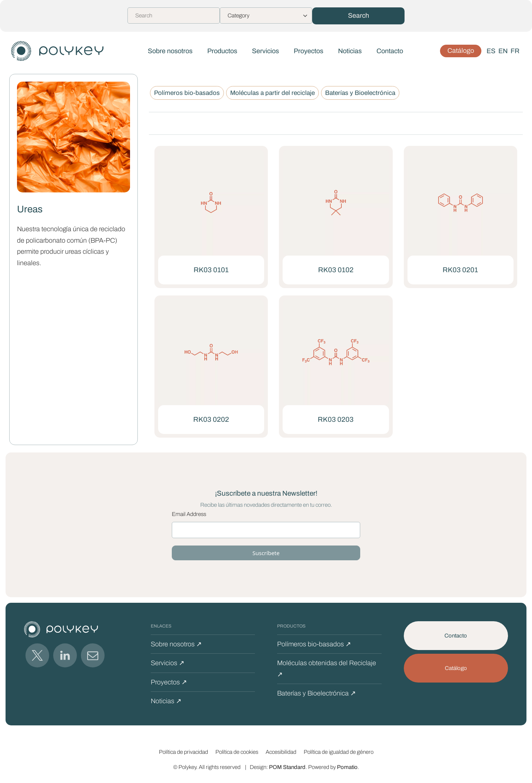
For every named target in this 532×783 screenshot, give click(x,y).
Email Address (189, 514)
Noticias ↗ (166, 701)
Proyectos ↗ (169, 682)
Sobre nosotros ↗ (176, 644)
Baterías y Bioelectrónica (360, 93)
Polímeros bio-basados (187, 93)
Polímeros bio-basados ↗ (314, 644)
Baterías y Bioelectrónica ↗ (316, 693)
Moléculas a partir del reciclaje (272, 93)
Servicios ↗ (168, 663)
